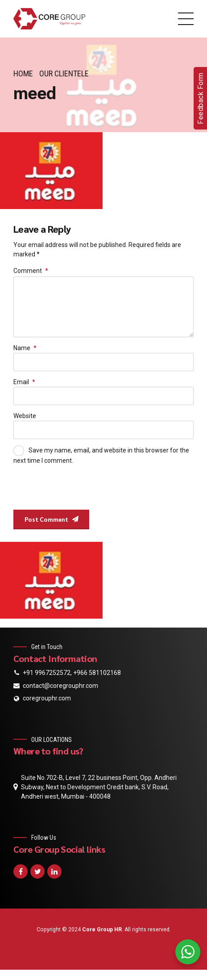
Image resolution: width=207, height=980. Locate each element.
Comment (31, 271)
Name (25, 351)
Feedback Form (201, 98)
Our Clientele (64, 73)
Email (24, 385)
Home (23, 73)
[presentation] (75, 491)
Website (25, 419)
